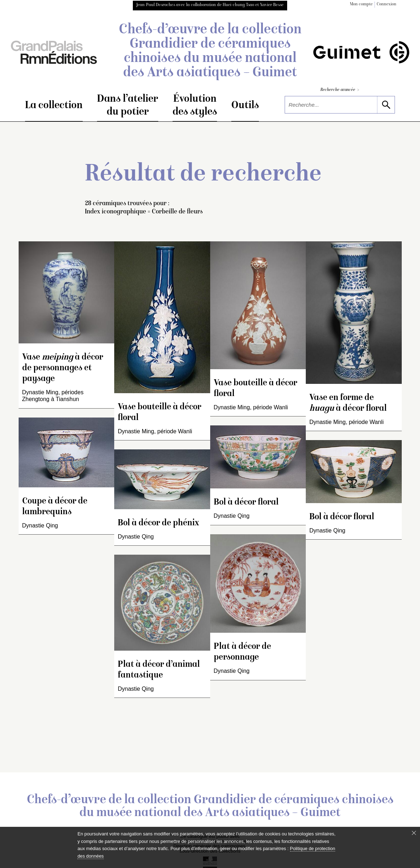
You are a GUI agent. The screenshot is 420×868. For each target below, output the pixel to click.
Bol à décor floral (246, 503)
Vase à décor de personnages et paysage (63, 368)
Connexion (387, 4)
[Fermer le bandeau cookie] (414, 833)
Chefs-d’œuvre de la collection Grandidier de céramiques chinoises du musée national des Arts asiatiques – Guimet (210, 52)
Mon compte (361, 4)
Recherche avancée (340, 90)
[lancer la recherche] (386, 105)
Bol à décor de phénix (158, 523)
